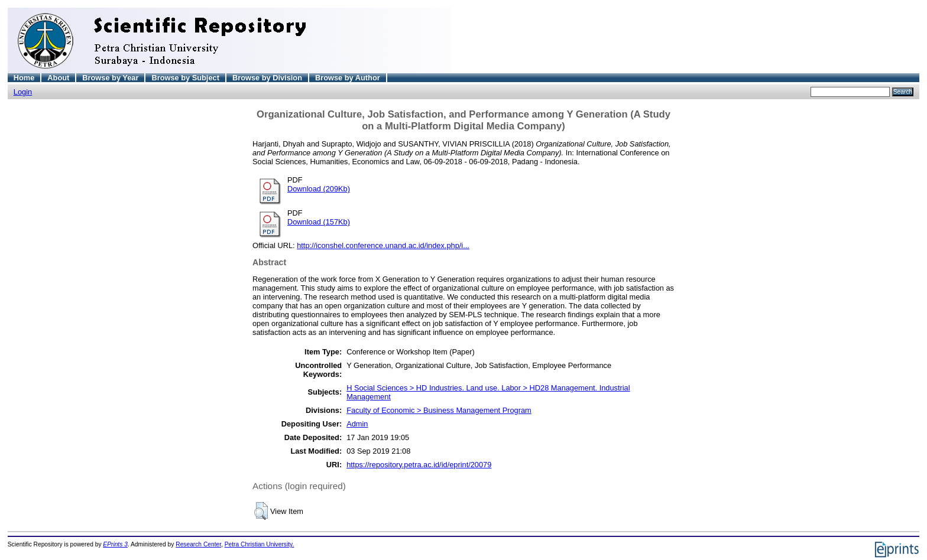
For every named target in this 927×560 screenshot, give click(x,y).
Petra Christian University (259, 544)
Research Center (198, 544)
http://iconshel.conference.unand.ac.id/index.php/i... (383, 245)
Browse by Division (267, 78)
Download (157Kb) (319, 222)
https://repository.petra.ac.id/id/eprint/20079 (419, 465)
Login (23, 92)
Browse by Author (348, 78)
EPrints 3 (115, 544)
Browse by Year (110, 78)
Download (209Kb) (319, 189)
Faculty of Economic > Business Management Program (439, 410)
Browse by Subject (185, 78)
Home (24, 78)
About (58, 78)
